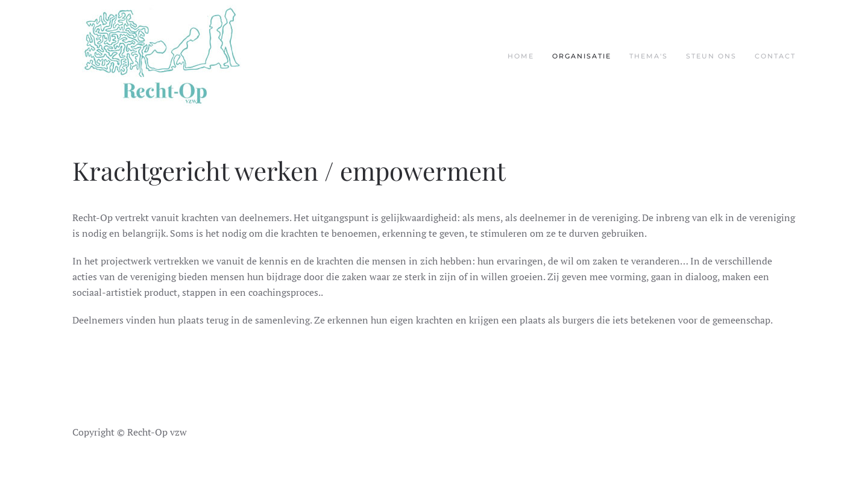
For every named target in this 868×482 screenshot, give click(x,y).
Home (521, 56)
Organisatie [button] (582, 56)
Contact (775, 56)
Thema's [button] (649, 56)
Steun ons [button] (711, 56)
